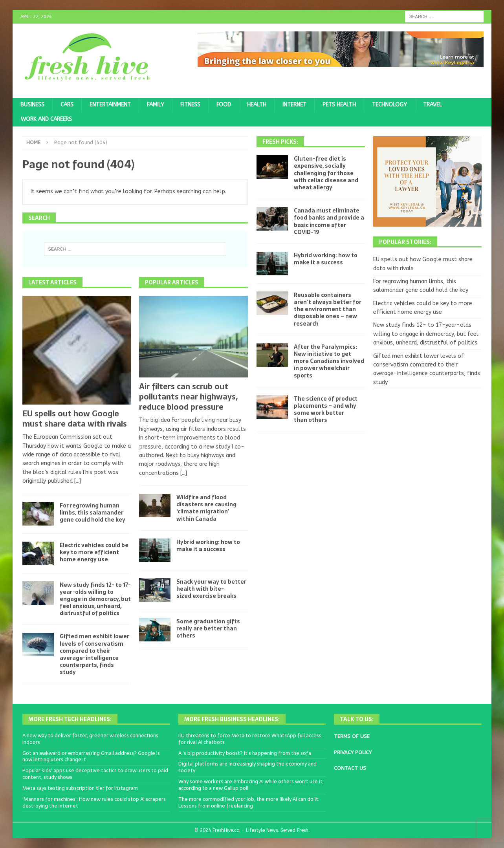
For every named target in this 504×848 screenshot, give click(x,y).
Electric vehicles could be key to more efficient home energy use (94, 552)
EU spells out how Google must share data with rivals (75, 419)
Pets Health (339, 105)
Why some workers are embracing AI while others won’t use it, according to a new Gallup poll (251, 785)
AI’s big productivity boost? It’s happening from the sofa (245, 753)
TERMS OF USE (352, 736)
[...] (78, 481)
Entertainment (110, 105)
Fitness (190, 105)
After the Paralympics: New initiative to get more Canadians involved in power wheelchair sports (329, 361)
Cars (67, 105)
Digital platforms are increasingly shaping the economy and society (247, 767)
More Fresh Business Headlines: (232, 719)
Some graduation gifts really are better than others (208, 628)
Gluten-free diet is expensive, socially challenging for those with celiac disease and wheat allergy (326, 173)
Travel (433, 105)
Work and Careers (46, 119)
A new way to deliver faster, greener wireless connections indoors (90, 739)
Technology (389, 105)
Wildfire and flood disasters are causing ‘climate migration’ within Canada (206, 508)
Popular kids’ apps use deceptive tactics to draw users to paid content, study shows (95, 774)
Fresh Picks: (280, 142)
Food (224, 105)
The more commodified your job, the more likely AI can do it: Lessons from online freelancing (249, 802)
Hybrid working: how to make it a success (208, 546)
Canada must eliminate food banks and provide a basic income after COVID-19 (329, 221)
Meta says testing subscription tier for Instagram (80, 788)
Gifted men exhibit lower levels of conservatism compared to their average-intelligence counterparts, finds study (94, 654)
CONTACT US (350, 768)
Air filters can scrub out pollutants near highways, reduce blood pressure (188, 397)
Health (257, 105)
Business (32, 105)
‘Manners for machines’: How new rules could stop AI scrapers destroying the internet (94, 802)
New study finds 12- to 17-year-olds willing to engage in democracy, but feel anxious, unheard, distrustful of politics (95, 599)
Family (156, 105)
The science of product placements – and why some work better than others (326, 409)
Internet (294, 105)
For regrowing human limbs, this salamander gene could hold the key (93, 513)
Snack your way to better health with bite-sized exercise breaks (211, 589)
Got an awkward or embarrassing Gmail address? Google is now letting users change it (91, 756)
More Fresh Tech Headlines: (70, 719)
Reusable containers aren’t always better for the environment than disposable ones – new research (328, 309)
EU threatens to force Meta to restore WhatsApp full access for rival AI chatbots (250, 739)
